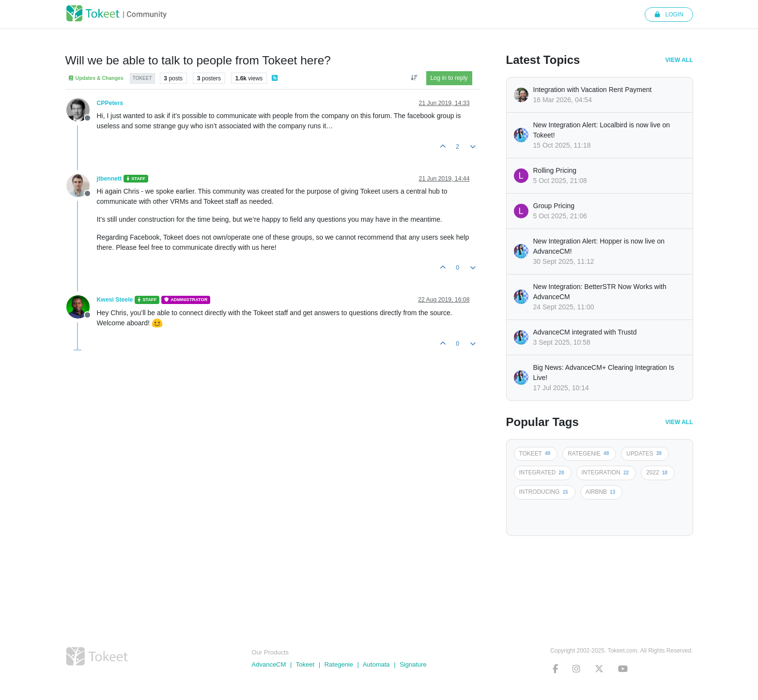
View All (679, 60)
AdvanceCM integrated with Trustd (585, 332)
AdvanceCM (269, 664)
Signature (413, 664)
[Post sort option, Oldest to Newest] (414, 78)
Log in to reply (449, 78)
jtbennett (109, 179)
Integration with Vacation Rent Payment (593, 90)
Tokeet (305, 664)
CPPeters (110, 103)
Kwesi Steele (115, 300)
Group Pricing (554, 206)
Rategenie (339, 664)
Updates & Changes (96, 78)
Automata (376, 664)
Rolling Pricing (555, 170)
